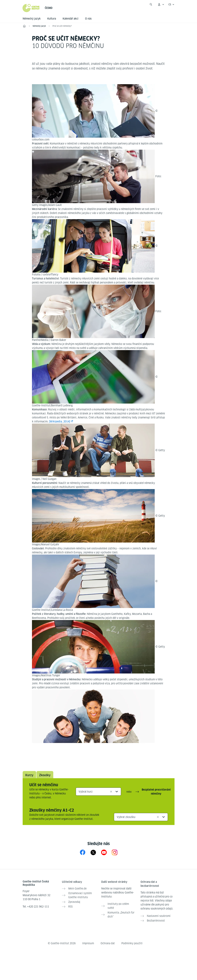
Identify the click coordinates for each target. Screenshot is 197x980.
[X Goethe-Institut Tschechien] (93, 852)
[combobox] (98, 792)
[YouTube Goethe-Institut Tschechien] (104, 852)
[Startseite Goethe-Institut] (31, 8)
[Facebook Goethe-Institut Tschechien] (83, 852)
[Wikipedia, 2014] (60, 422)
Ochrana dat (108, 943)
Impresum (88, 943)
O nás (88, 19)
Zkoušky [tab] (45, 775)
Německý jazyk (32, 19)
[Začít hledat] (151, 5)
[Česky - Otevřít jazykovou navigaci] (171, 5)
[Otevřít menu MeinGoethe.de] (161, 5)
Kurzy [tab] (29, 775)
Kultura (52, 19)
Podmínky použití (132, 943)
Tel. (36, 907)
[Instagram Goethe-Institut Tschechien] (115, 852)
